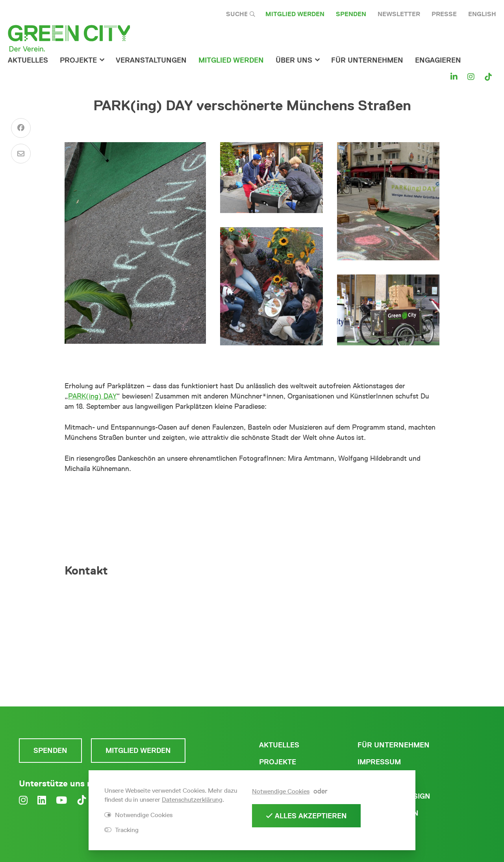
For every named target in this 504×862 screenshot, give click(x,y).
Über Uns (294, 60)
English (482, 14)
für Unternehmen (367, 60)
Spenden (351, 14)
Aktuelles (28, 60)
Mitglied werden (295, 14)
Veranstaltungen (151, 60)
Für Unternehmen (394, 745)
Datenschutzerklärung (192, 800)
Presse (444, 14)
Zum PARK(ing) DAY (252, 496)
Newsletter (399, 14)
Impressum (379, 762)
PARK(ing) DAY (92, 396)
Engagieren (438, 60)
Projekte (78, 60)
